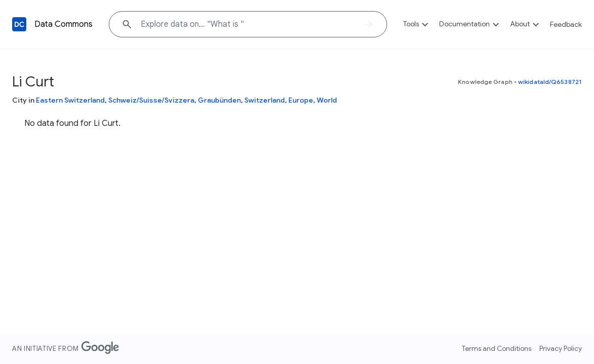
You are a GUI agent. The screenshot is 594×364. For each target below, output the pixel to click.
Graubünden (219, 100)
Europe (301, 100)
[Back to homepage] (19, 24)
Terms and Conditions (497, 348)
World (327, 100)
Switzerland (265, 100)
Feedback (566, 24)
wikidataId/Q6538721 (550, 82)
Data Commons (63, 24)
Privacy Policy (561, 348)
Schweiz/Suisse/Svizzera (151, 100)
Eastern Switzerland (70, 100)
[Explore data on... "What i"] (248, 24)
